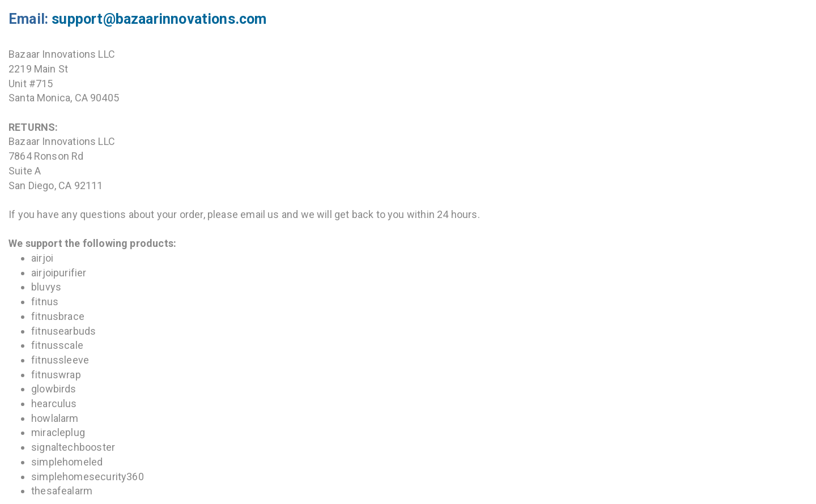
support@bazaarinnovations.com (159, 19)
